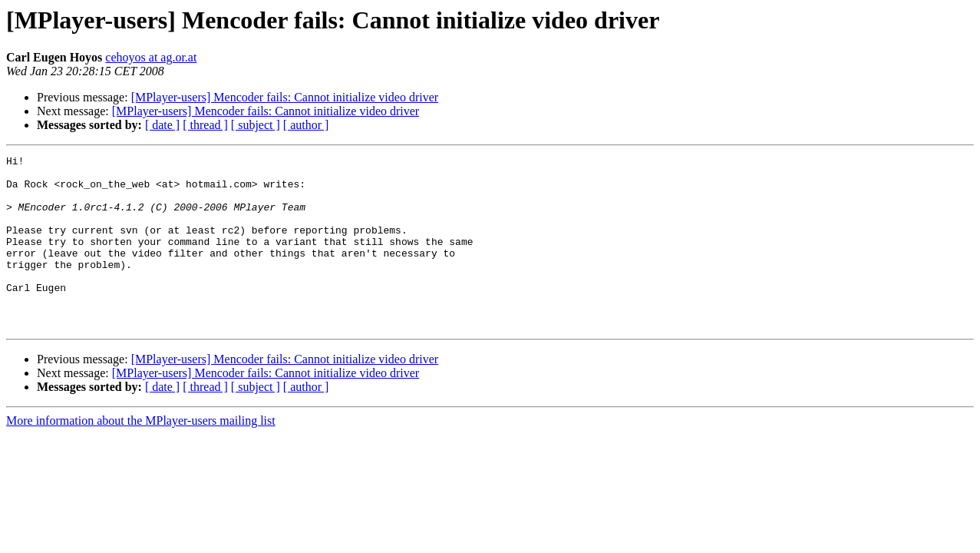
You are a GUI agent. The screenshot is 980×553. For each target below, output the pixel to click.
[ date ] (162, 125)
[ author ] (306, 125)
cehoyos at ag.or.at (151, 57)
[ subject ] (256, 125)
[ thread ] (205, 125)
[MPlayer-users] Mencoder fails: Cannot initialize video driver (285, 97)
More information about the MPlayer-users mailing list (141, 455)
